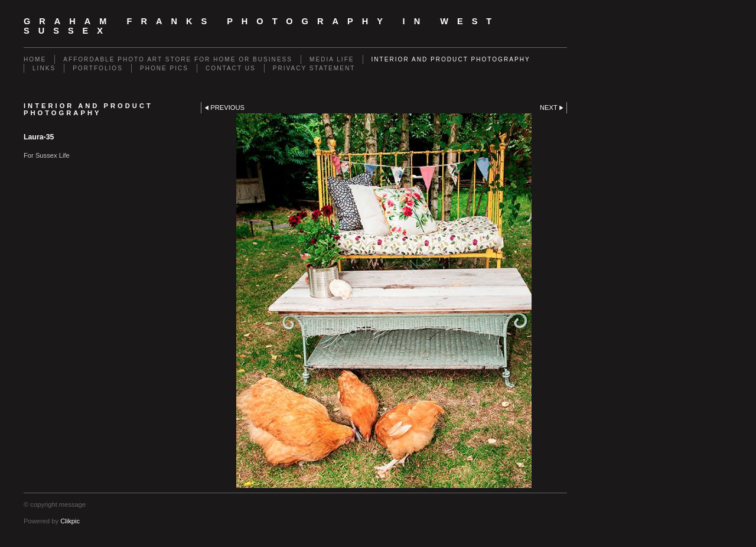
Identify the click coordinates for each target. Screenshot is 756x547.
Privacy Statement (314, 68)
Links (44, 68)
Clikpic (70, 521)
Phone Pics (164, 68)
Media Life (332, 59)
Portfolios (98, 68)
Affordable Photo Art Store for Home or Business (178, 59)
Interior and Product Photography (451, 59)
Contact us (231, 68)
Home (35, 59)
